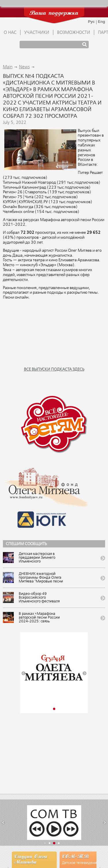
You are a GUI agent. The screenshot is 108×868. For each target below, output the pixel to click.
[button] (23, 673)
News (24, 67)
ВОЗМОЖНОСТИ (74, 33)
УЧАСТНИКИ (37, 33)
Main (8, 67)
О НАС (10, 33)
